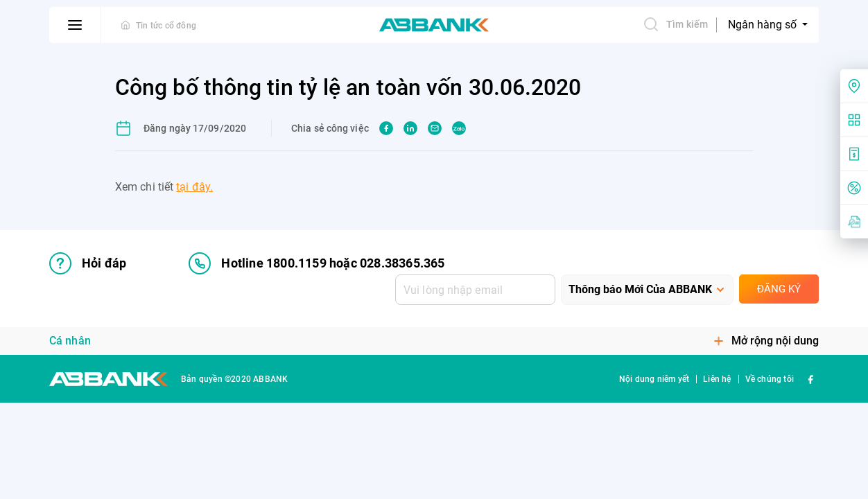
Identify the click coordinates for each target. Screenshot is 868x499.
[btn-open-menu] (75, 25)
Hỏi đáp (88, 263)
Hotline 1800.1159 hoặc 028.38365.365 (316, 263)
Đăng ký (779, 289)
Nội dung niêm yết (654, 379)
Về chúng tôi (770, 379)
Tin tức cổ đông (166, 26)
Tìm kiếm (675, 24)
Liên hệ (717, 379)
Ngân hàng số (764, 25)
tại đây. (194, 187)
